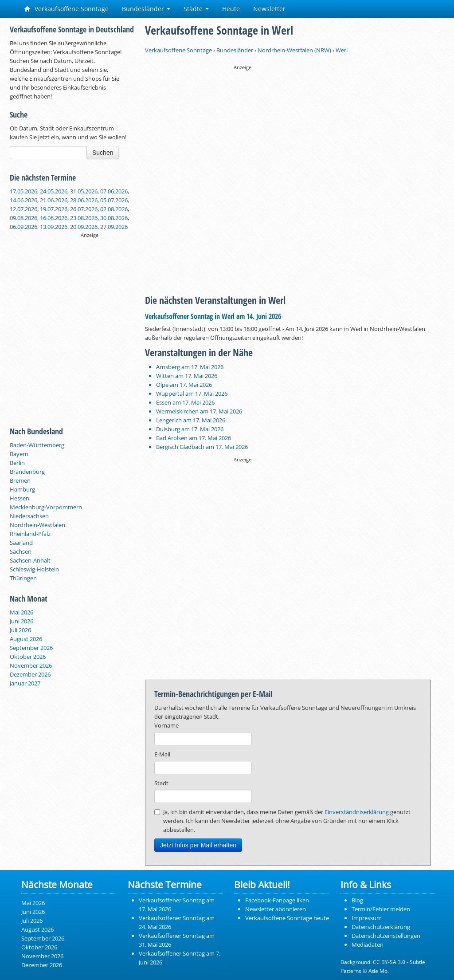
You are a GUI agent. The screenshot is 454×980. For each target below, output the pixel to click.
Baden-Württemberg (37, 445)
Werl (342, 50)
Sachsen (21, 551)
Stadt (161, 783)
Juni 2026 (22, 621)
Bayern (19, 454)
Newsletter (269, 9)
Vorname (166, 725)
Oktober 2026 (28, 657)
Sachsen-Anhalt (30, 560)
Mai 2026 (22, 612)
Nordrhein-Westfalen (37, 525)
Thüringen (23, 578)
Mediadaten (368, 945)
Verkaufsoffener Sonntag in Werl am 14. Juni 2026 (213, 316)
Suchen (103, 153)
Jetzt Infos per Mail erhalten (198, 845)
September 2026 (31, 648)
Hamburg (22, 489)
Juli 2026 (20, 630)
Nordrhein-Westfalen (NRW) (294, 50)
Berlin (17, 463)
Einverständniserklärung (357, 812)
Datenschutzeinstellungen (386, 936)
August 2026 (26, 639)
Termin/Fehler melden (381, 909)
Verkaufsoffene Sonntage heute (287, 918)
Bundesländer (146, 9)
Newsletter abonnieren (276, 909)
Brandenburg (27, 472)
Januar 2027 (25, 683)
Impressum (367, 918)
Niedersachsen (29, 516)
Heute (231, 9)
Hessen (20, 498)
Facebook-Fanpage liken (277, 900)
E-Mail (162, 754)
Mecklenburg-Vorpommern (46, 507)
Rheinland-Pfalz (30, 534)
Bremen (20, 480)
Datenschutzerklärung (381, 927)
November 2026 (31, 665)
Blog (357, 900)
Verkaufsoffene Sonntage (67, 9)
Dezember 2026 (30, 674)
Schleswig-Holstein (34, 569)
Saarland (21, 543)
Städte (196, 9)
